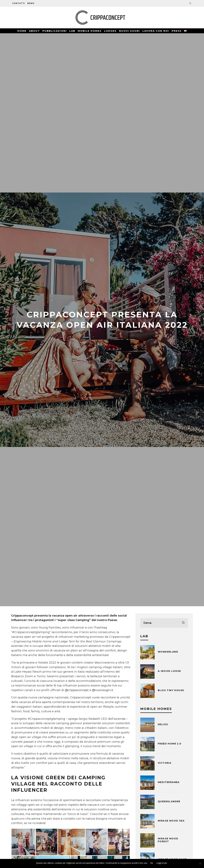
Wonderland (168, 652)
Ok (152, 863)
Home (22, 31)
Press (177, 31)
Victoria (165, 763)
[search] (183, 623)
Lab (72, 31)
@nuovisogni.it (103, 690)
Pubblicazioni (55, 31)
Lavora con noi (156, 31)
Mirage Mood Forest (168, 840)
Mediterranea (169, 782)
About (34, 31)
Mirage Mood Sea (171, 821)
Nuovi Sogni (129, 31)
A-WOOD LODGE (169, 671)
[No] (200, 864)
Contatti (19, 3)
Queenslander (169, 801)
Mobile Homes (90, 31)
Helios (163, 724)
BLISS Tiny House (171, 690)
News (31, 3)
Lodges (110, 31)
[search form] (164, 623)
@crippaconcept (77, 690)
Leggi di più (162, 863)
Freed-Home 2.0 (170, 744)
